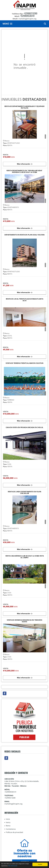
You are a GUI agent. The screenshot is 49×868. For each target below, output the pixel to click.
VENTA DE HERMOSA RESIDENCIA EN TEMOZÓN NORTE (24, 621)
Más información (13, 866)
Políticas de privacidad (14, 832)
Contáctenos (11, 829)
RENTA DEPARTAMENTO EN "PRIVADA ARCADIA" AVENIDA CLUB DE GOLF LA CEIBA (24, 171)
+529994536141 (27, 16)
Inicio (8, 819)
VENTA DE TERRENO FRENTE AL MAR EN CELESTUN (24, 363)
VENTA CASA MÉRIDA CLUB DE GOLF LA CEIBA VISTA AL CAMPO (25, 557)
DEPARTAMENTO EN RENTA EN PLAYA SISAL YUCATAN (24, 235)
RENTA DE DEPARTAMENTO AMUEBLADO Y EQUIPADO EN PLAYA (24, 107)
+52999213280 (30, 13)
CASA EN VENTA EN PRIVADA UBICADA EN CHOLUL (24, 428)
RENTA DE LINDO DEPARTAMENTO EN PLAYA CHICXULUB (24, 492)
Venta (8, 822)
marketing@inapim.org (13, 804)
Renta (8, 826)
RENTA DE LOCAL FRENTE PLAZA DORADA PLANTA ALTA (25, 300)
